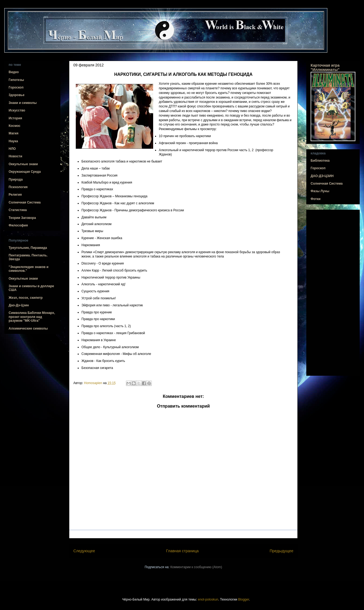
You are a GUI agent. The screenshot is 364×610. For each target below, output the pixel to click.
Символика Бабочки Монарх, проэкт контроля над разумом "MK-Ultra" (32, 317)
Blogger (244, 599)
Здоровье (17, 95)
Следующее (84, 551)
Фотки (316, 199)
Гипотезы (16, 80)
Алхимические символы (28, 328)
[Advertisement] (333, 293)
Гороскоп (16, 87)
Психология (18, 187)
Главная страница (182, 551)
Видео (14, 72)
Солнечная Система (25, 202)
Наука (13, 141)
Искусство (17, 110)
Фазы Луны (320, 191)
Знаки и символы (23, 103)
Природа (16, 179)
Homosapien (94, 383)
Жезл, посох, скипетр (26, 298)
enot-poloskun (208, 599)
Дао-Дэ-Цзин (19, 305)
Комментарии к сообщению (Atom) (196, 567)
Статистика (18, 210)
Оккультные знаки (23, 164)
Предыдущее (281, 551)
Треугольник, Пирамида (28, 248)
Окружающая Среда (25, 172)
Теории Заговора (22, 218)
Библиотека (320, 161)
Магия (13, 133)
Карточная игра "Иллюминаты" (325, 67)
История (15, 118)
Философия (18, 225)
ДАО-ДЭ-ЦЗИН (322, 176)
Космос (15, 126)
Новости (15, 156)
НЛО (12, 149)
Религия (15, 195)
